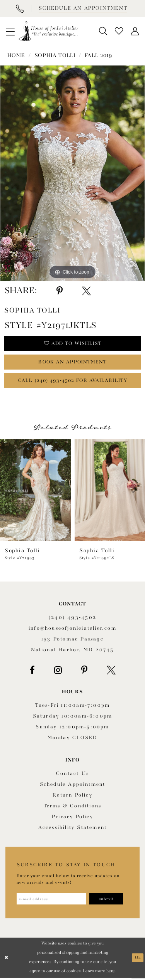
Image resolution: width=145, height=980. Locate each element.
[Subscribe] (110, 901)
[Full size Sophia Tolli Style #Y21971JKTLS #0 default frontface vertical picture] (72, 173)
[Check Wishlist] (119, 31)
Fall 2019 (98, 55)
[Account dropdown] (135, 31)
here (111, 974)
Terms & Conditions (73, 808)
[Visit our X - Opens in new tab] (111, 672)
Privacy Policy (72, 819)
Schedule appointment (73, 786)
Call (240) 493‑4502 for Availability (73, 382)
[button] (10, 31)
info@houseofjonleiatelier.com (72, 630)
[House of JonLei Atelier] (49, 31)
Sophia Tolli (55, 55)
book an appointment (73, 363)
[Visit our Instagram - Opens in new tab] (58, 672)
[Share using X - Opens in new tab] (86, 291)
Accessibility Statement (73, 830)
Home (16, 55)
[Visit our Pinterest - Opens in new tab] (84, 672)
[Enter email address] (53, 901)
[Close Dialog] (7, 960)
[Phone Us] (20, 8)
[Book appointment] (82, 8)
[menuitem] (10, 31)
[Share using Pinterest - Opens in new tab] (60, 291)
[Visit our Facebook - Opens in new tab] (32, 672)
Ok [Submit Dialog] (138, 960)
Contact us (72, 776)
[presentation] (35, 492)
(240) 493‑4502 (72, 619)
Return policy (72, 797)
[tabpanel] (72, 173)
